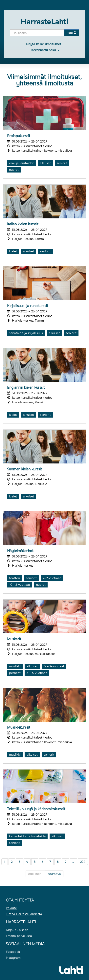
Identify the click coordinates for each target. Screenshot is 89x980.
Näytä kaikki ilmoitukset (44, 44)
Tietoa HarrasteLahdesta (24, 914)
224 (83, 862)
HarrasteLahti (44, 22)
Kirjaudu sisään (17, 930)
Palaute (11, 908)
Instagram (13, 958)
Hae (72, 33)
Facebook (13, 952)
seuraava (54, 874)
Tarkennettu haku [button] (44, 50)
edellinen (35, 874)
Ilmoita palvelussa (19, 936)
